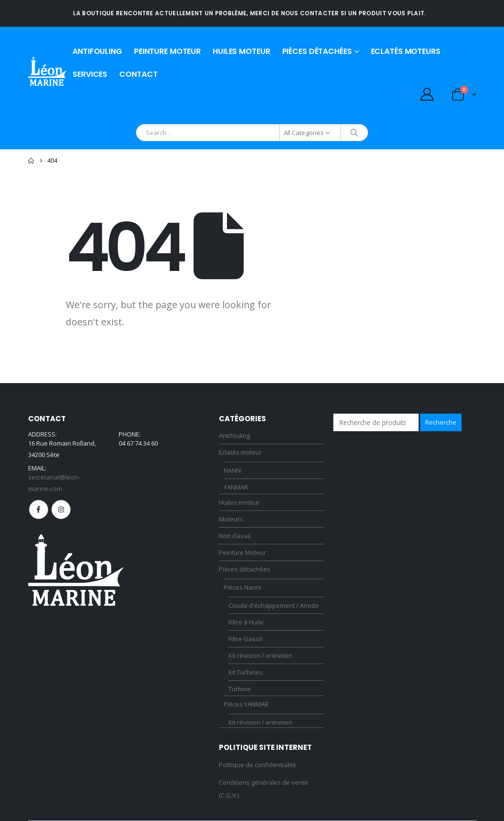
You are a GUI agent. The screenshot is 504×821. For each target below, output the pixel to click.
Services (90, 74)
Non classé (235, 536)
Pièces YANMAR (246, 704)
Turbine (240, 689)
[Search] (354, 133)
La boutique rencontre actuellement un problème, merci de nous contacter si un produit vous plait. (249, 13)
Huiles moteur (241, 51)
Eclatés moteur (240, 452)
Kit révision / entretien (260, 655)
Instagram (61, 509)
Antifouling (97, 51)
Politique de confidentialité (257, 765)
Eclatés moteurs (406, 51)
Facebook (39, 509)
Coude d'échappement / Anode (274, 605)
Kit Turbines (246, 672)
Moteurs (231, 519)
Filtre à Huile (246, 622)
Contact (138, 74)
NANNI (233, 470)
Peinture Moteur (167, 51)
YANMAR (236, 487)
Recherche (441, 422)
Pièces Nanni (242, 587)
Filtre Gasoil (245, 639)
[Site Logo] (48, 71)
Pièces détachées (317, 51)
